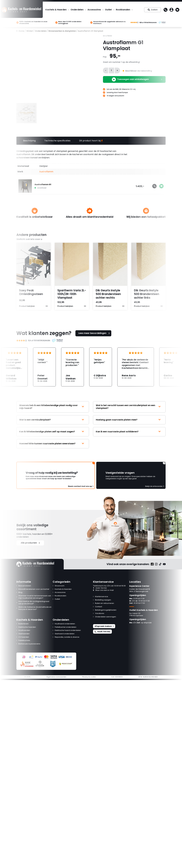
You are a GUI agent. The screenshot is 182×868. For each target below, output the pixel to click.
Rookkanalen (123, 10)
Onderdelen (77, 10)
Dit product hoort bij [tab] (91, 141)
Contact (99, 607)
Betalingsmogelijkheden (106, 610)
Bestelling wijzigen (103, 600)
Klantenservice (102, 597)
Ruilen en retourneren (105, 603)
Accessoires (94, 10)
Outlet (108, 10)
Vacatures (100, 613)
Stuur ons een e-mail (103, 590)
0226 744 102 (100, 588)
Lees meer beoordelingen (94, 333)
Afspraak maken (104, 626)
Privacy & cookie (89, 677)
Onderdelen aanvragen (106, 617)
